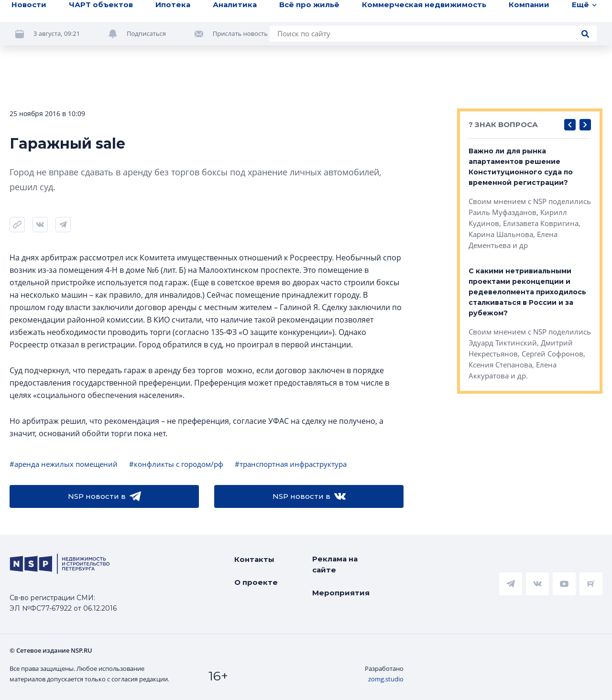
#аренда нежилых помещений (64, 464)
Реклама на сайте (335, 564)
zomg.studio (386, 679)
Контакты (254, 559)
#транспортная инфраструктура (291, 464)
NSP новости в (104, 496)
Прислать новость (240, 33)
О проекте (256, 582)
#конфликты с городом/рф (176, 464)
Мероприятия (341, 593)
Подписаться (146, 33)
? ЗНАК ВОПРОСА (503, 124)
